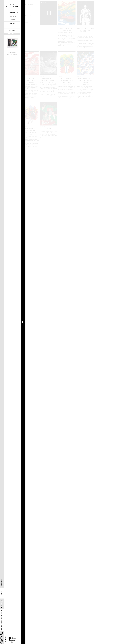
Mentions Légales (2, 604)
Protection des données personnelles (2, 620)
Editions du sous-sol (12, 640)
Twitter (2, 642)
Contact (12, 30)
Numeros (12, 16)
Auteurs (12, 20)
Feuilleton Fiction (12, 57)
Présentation (12, 13)
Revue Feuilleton (12, 6)
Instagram (2, 634)
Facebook (2, 638)
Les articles (31, 38)
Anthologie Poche (12, 52)
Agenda (12, 23)
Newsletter (2, 583)
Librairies (12, 27)
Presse (2, 593)
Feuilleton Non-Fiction (12, 55)
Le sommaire (25, 38)
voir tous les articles (47, 6)
